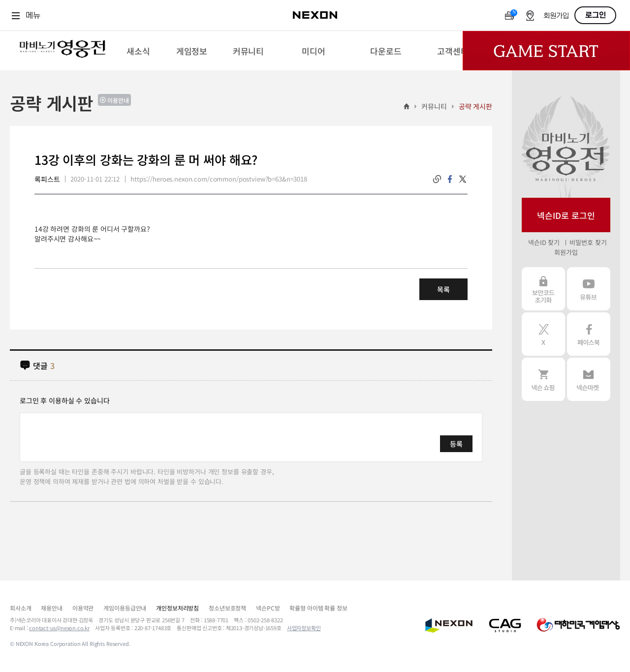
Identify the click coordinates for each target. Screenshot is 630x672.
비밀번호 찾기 (588, 242)
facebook (450, 179)
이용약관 (83, 608)
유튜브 (589, 289)
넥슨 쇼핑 (543, 379)
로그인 (596, 15)
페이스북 (589, 334)
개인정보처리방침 (177, 608)
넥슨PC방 (268, 608)
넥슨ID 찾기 (544, 242)
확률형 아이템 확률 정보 (318, 608)
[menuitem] (138, 51)
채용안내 (51, 608)
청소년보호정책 (227, 608)
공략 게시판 (475, 106)
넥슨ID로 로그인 (566, 215)
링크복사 (437, 179)
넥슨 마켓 (589, 379)
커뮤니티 (434, 106)
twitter (463, 179)
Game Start (546, 51)
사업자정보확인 (304, 628)
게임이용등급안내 (125, 608)
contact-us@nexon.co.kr (59, 628)
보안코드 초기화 (543, 289)
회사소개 (20, 608)
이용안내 (118, 100)
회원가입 (556, 16)
